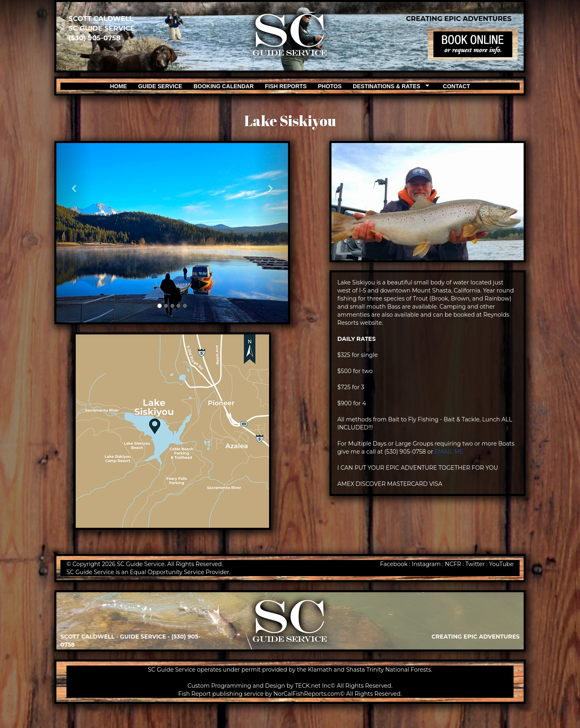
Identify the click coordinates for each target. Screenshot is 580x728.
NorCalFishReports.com (307, 694)
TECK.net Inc (313, 686)
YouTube (501, 564)
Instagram (426, 564)
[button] (74, 233)
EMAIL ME (449, 452)
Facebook (394, 564)
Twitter (475, 564)
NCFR (453, 564)
